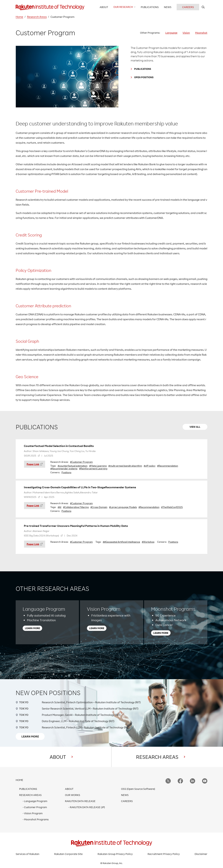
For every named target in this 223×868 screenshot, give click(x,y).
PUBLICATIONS (143, 69)
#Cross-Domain (99, 507)
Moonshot (201, 33)
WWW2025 (30, 497)
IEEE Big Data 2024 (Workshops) (41, 535)
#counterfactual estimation (73, 466)
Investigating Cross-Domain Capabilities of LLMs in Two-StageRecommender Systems (80, 487)
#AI (59, 507)
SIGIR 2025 (30, 456)
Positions (66, 472)
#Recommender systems (64, 469)
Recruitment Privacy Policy (164, 854)
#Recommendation (168, 466)
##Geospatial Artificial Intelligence (121, 542)
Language (171, 33)
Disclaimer (201, 854)
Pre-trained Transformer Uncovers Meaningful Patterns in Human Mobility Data (76, 526)
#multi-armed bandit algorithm (125, 466)
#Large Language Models (123, 507)
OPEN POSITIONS (144, 77)
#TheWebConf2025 (172, 507)
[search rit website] (203, 7)
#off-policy (150, 466)
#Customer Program (81, 462)
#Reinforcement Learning (93, 469)
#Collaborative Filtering (76, 507)
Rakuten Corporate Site (68, 854)
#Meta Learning (98, 466)
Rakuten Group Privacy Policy (115, 854)
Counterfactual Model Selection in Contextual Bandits (59, 446)
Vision (186, 33)
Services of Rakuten (28, 854)
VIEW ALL (195, 427)
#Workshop (148, 542)
